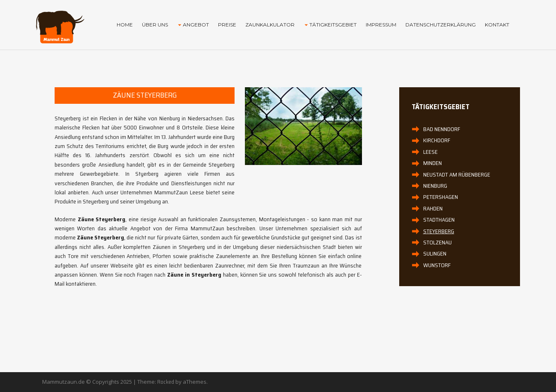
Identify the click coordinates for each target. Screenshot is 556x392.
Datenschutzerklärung (441, 25)
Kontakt (497, 25)
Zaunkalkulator (270, 25)
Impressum (381, 25)
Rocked (166, 382)
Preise (227, 25)
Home (125, 25)
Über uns (155, 25)
